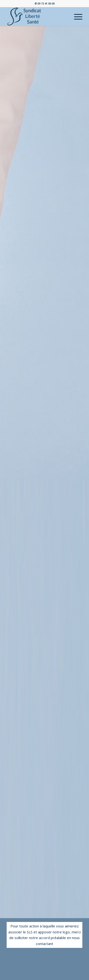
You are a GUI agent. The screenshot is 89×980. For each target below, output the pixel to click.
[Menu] (76, 16)
